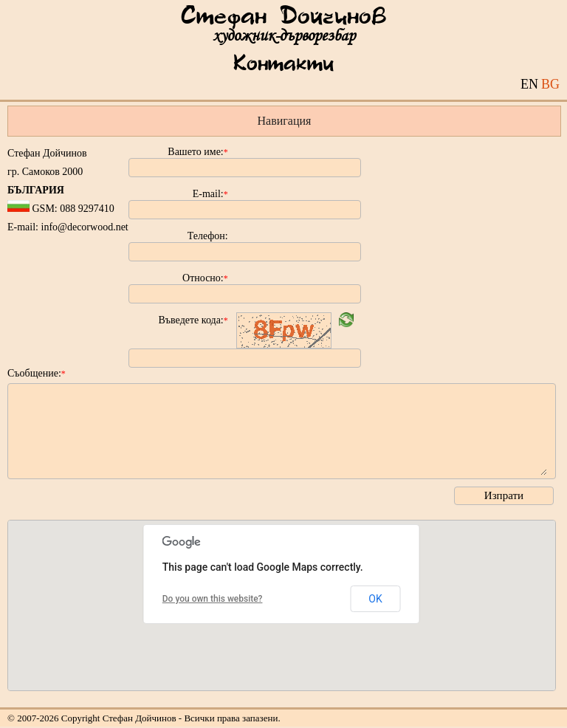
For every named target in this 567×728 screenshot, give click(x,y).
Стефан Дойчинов (283, 17)
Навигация (285, 121)
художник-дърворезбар (284, 36)
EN (529, 84)
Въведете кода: (193, 320)
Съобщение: (37, 373)
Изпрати (504, 495)
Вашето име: (197, 152)
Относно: (205, 278)
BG (550, 84)
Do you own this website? (213, 599)
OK (375, 599)
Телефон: (208, 236)
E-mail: (210, 194)
